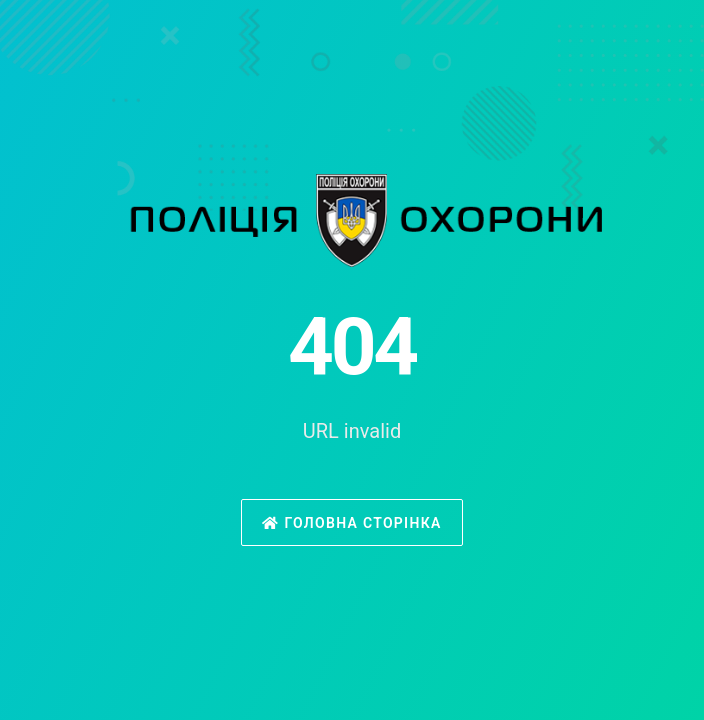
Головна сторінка (351, 523)
